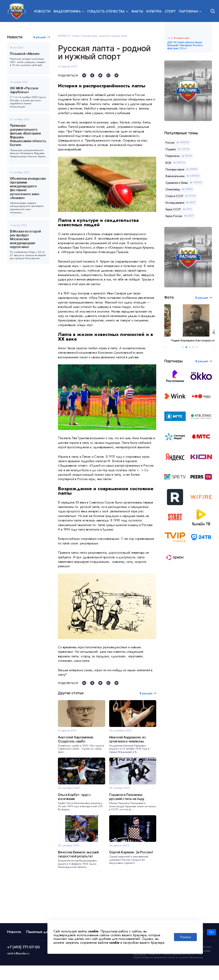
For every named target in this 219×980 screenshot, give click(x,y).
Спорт (170, 11)
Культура (154, 11)
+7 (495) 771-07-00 (23, 962)
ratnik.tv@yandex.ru (18, 968)
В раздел (40, 37)
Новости (42, 11)
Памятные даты (39, 946)
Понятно (185, 937)
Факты (137, 11)
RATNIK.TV (64, 36)
